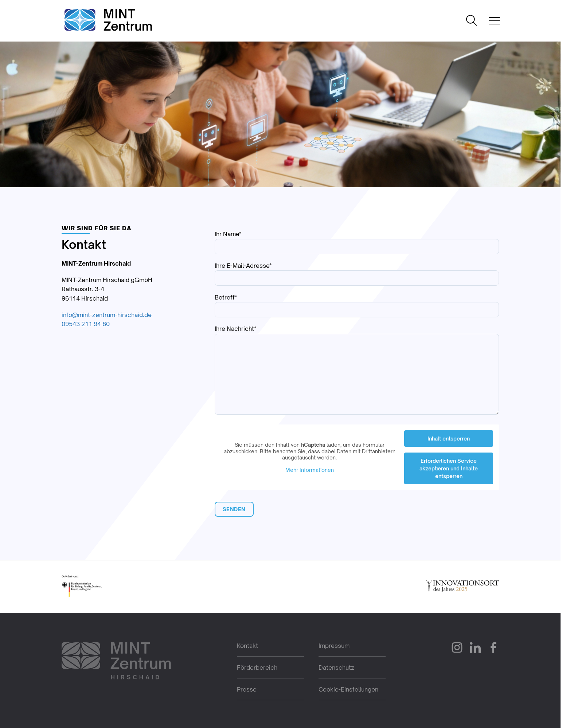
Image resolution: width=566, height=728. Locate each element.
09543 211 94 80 (86, 324)
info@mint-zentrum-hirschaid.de (107, 315)
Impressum (334, 646)
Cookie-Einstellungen (348, 689)
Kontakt (247, 646)
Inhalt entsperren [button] (449, 439)
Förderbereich (257, 668)
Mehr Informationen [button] (309, 469)
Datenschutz (336, 668)
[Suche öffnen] (472, 21)
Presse (247, 689)
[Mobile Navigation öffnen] (494, 21)
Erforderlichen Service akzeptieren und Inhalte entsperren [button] (449, 468)
